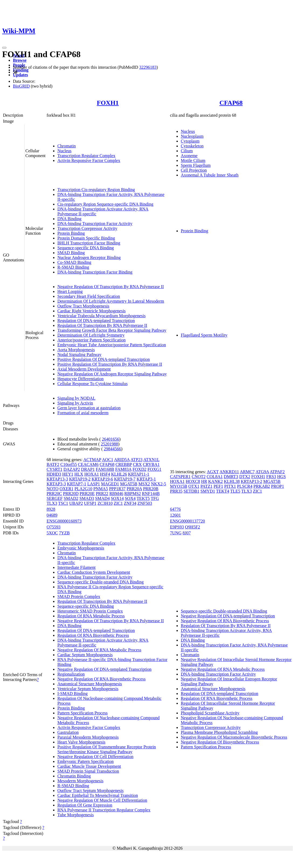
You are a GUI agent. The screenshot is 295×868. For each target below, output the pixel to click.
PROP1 (277, 486)
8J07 (187, 533)
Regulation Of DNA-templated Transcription (96, 321)
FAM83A (123, 469)
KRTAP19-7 (125, 479)
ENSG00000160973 (64, 521)
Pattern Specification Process (83, 713)
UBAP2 (76, 503)
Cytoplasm (190, 141)
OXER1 (67, 489)
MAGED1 (110, 484)
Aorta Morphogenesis (76, 350)
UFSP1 (90, 503)
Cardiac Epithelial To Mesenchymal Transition (98, 795)
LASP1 (94, 484)
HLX (79, 474)
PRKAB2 (262, 486)
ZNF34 (130, 503)
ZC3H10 (105, 503)
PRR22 (102, 494)
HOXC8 (193, 481)
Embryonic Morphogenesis (81, 548)
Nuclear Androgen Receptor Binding (89, 257)
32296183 (148, 67)
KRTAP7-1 (77, 484)
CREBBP (124, 464)
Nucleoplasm (192, 136)
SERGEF (55, 498)
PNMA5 (100, 489)
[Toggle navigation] (4, 48)
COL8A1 (215, 477)
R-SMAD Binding (73, 267)
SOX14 (117, 498)
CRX (137, 464)
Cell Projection (194, 170)
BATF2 (53, 464)
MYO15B (179, 486)
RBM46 (116, 494)
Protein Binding (71, 233)
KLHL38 (232, 481)
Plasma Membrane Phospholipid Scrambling (219, 732)
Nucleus (64, 151)
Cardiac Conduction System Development (94, 572)
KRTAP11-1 (139, 474)
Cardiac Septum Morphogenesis (85, 655)
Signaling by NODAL (76, 398)
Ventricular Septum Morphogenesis (88, 689)
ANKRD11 (229, 472)
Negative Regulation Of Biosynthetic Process (220, 742)
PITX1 (230, 486)
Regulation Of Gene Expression (85, 805)
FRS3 (271, 477)
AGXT (213, 472)
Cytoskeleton (192, 146)
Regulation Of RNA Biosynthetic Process (93, 635)
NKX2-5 (158, 484)
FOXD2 (140, 469)
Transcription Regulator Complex (86, 156)
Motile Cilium (193, 160)
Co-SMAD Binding (74, 262)
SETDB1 (191, 491)
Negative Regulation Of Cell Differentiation (95, 757)
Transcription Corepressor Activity (87, 228)
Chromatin (67, 146)
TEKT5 (143, 498)
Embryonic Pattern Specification (86, 761)
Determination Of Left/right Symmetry (91, 335)
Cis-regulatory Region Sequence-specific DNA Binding (105, 204)
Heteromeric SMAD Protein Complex (90, 611)
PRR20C (54, 494)
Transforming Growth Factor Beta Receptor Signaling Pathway (112, 330)
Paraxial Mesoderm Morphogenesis (88, 737)
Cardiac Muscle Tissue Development (89, 766)
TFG (155, 498)
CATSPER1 (180, 477)
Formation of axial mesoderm (83, 413)
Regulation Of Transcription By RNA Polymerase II (102, 325)
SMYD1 (208, 491)
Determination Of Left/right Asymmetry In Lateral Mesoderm (111, 301)
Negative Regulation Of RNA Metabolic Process (99, 650)
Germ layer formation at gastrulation (89, 408)
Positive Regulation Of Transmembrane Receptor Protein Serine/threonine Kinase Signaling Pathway (107, 749)
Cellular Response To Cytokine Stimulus (93, 384)
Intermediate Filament (77, 567)
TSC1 (63, 503)
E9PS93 (177, 527)
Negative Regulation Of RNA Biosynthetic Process (102, 679)
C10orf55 (69, 464)
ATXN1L (151, 460)
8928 (51, 509)
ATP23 (136, 460)
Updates (20, 75)
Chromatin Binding (74, 776)
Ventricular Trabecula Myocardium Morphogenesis (101, 316)
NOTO (53, 489)
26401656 (110, 439)
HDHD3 (54, 474)
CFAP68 (231, 103)
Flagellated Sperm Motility (204, 335)
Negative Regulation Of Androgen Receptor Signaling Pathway (112, 374)
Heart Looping (70, 291)
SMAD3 (87, 498)
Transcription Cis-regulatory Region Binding (96, 190)
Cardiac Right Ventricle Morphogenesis (91, 311)
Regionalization (71, 674)
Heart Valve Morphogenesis (81, 742)
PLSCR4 (245, 486)
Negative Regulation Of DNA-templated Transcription (104, 669)
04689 (52, 515)
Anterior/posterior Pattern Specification (91, 340)
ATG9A (262, 472)
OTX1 (194, 486)
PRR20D (71, 494)
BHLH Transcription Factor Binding (89, 243)
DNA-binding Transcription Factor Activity (95, 224)
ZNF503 (145, 503)
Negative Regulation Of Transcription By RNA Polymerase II (111, 287)
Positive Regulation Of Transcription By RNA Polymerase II (110, 364)
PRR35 (176, 491)
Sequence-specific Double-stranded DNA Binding (100, 582)
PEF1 (218, 486)
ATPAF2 (277, 472)
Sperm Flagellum (196, 165)
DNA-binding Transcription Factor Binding (95, 272)
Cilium (187, 151)
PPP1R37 (117, 489)
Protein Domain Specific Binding (86, 238)
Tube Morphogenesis (76, 815)
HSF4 (105, 474)
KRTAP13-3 (57, 479)
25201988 (109, 444)
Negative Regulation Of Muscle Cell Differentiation (102, 800)
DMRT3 (231, 477)
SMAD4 (102, 498)
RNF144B (151, 494)
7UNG (176, 533)
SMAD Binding (71, 253)
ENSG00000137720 (188, 521)
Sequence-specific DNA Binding (86, 248)
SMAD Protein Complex (79, 596)
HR (204, 481)
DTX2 (245, 477)
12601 (175, 515)
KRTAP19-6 (102, 479)
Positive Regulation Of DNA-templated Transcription (104, 359)
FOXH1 (108, 103)
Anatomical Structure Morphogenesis (90, 684)
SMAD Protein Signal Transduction (88, 771)
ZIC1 (118, 503)
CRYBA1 (151, 464)
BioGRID (21, 86)
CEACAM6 (88, 464)
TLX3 (52, 503)
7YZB (64, 533)
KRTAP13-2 (252, 481)
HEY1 (68, 474)
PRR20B (151, 489)
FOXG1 (154, 469)
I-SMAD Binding (72, 694)
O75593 (54, 527)
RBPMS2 (132, 494)
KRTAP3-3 (56, 484)
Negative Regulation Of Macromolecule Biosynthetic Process (234, 737)
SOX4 (130, 498)
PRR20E (87, 494)
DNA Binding (69, 219)
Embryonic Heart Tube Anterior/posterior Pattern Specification (112, 345)
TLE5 (235, 491)
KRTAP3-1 (146, 479)
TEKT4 (223, 491)
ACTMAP (92, 460)
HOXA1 (92, 474)
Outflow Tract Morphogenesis (83, 306)
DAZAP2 (72, 469)
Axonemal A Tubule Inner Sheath (210, 175)
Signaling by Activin (75, 403)
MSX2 (144, 484)
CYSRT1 (55, 469)
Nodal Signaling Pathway (79, 355)
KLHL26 (119, 474)
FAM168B (105, 469)
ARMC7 (247, 472)
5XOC (52, 533)
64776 (175, 509)
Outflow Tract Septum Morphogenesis (91, 791)
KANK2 (216, 481)
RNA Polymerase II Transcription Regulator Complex (104, 810)
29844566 (112, 449)
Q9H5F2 (193, 527)
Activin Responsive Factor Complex (89, 160)
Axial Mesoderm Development (84, 369)
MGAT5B (129, 484)
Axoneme (189, 156)
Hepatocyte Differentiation (81, 379)
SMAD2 (71, 498)
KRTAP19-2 (80, 479)
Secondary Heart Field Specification (89, 296)
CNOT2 (199, 477)
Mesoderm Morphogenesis (80, 781)
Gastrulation (68, 732)
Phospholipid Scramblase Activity (210, 713)
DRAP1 (88, 469)
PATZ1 (206, 486)
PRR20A (134, 489)
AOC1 (108, 460)
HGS (282, 477)
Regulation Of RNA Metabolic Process (91, 616)
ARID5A (122, 460)
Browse (20, 60)
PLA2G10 (84, 489)
